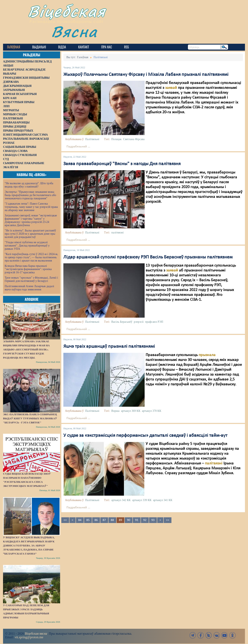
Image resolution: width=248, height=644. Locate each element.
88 (112, 520)
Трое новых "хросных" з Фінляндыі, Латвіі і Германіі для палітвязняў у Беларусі (31, 279)
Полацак (116, 139)
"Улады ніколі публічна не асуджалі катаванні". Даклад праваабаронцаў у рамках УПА (27, 246)
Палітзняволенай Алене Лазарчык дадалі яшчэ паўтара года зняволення (29, 288)
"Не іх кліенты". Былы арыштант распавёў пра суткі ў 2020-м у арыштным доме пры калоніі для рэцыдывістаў (30, 234)
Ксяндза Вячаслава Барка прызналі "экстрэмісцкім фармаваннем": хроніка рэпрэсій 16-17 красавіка (28, 269)
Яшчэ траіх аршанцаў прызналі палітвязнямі (109, 347)
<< (65, 520)
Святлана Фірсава (134, 139)
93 (153, 520)
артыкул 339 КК (142, 500)
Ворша (115, 411)
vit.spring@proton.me (29, 637)
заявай (171, 88)
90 (129, 520)
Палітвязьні (92, 139)
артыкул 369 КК (131, 411)
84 (80, 520)
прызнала (207, 355)
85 (88, 520)
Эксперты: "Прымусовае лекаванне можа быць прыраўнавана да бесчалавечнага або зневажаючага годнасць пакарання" (30, 195)
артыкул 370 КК (152, 411)
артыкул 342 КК (121, 500)
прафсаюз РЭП (154, 322)
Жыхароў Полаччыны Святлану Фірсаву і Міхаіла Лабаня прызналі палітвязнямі (146, 75)
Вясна (74, 31)
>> (168, 520)
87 (104, 520)
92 (145, 520)
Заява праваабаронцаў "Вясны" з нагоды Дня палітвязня (122, 164)
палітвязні (118, 233)
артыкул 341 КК (163, 500)
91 (137, 520)
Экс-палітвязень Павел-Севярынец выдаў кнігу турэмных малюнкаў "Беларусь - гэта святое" (30, 418)
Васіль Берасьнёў (122, 322)
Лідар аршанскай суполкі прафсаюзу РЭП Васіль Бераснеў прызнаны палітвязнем (148, 257)
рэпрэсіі (139, 322)
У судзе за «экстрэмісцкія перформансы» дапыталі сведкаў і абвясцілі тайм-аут (145, 436)
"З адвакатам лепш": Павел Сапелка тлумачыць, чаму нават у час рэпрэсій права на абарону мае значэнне (31, 207)
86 (96, 520)
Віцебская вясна (36, 634)
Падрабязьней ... (78, 147)
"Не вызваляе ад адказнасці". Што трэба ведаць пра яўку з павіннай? (29, 185)
